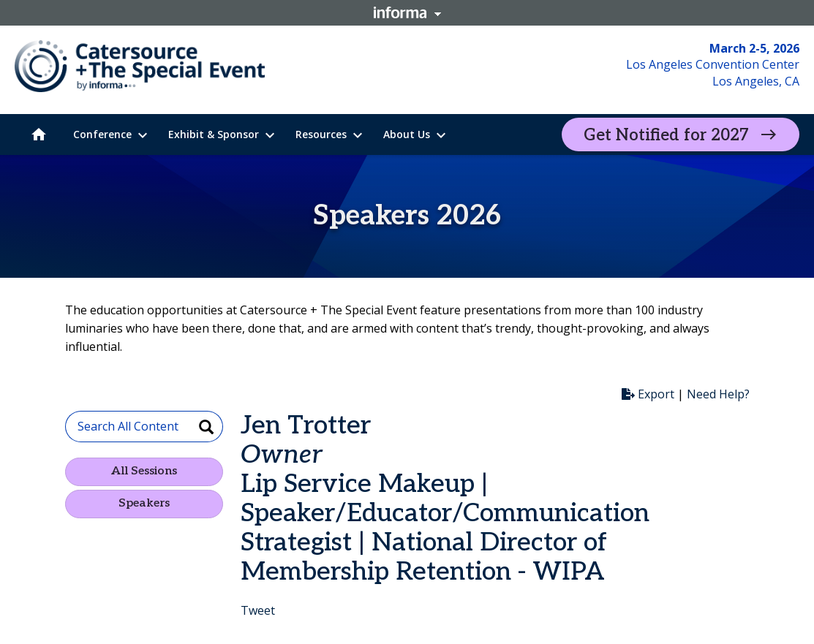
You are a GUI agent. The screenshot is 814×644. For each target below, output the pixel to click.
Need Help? (718, 394)
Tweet (258, 610)
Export (648, 394)
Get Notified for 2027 (666, 135)
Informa (407, 12)
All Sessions (144, 471)
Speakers (144, 503)
